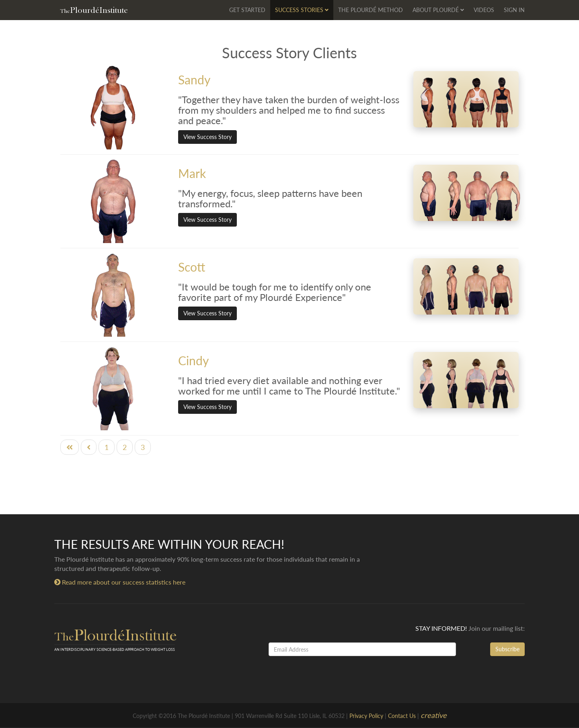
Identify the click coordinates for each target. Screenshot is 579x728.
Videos (484, 10)
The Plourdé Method (371, 10)
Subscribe (507, 649)
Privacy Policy (366, 716)
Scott (192, 267)
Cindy (193, 360)
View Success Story (207, 137)
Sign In (514, 10)
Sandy (194, 80)
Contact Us (402, 716)
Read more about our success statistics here (120, 582)
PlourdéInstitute (94, 10)
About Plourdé (438, 10)
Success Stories (302, 10)
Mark (192, 173)
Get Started (247, 10)
